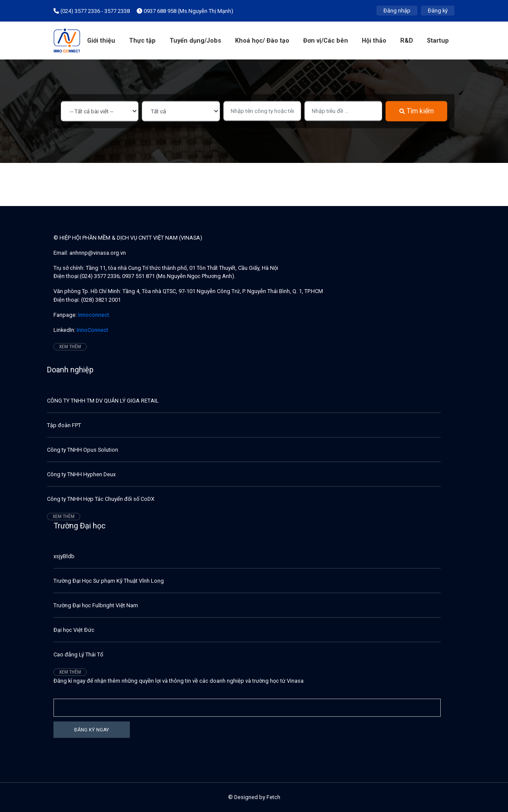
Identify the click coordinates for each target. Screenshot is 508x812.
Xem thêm (70, 347)
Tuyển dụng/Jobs (195, 41)
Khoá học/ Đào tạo (262, 41)
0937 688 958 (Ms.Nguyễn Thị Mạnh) (185, 11)
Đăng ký (438, 11)
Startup (438, 41)
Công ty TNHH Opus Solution (83, 450)
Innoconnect (93, 315)
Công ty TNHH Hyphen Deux (81, 474)
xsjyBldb (64, 556)
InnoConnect (92, 330)
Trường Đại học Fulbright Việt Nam (96, 605)
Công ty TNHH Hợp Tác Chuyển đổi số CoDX (101, 499)
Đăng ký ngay (92, 729)
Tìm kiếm (417, 111)
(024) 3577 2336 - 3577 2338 (92, 11)
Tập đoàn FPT (64, 425)
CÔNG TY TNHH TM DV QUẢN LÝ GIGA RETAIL (103, 401)
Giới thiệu (101, 41)
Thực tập (142, 41)
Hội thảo (374, 41)
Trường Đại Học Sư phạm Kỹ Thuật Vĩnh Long (109, 581)
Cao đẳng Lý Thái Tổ (78, 654)
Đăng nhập (397, 11)
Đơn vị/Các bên (326, 41)
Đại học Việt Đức (74, 630)
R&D (407, 41)
